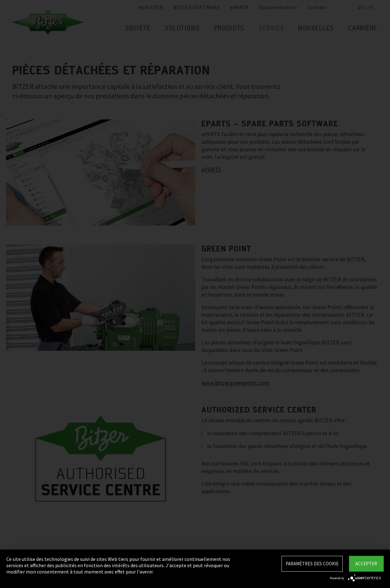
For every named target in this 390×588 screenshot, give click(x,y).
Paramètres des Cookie (312, 564)
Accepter (366, 564)
